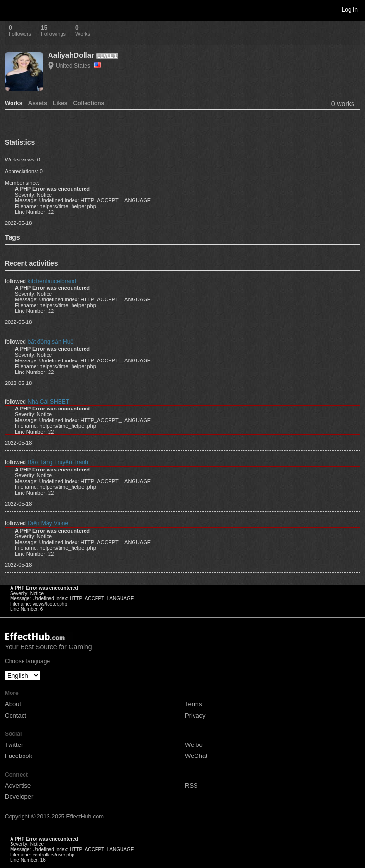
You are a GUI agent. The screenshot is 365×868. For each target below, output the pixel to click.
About (13, 704)
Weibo (194, 745)
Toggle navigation (12, 9)
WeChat (196, 756)
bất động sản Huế (50, 342)
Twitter (14, 745)
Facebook (18, 756)
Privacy (195, 715)
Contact (16, 715)
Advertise (18, 786)
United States (79, 66)
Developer (19, 797)
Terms (193, 704)
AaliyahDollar (71, 55)
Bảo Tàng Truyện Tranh (58, 462)
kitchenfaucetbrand (52, 281)
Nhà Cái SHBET (48, 402)
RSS (191, 786)
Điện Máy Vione (48, 523)
